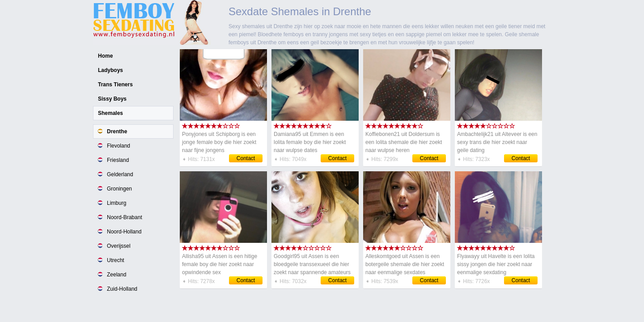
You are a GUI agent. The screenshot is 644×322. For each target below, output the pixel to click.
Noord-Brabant (125, 217)
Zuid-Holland (122, 289)
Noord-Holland (124, 232)
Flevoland (119, 146)
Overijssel (119, 246)
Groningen (119, 189)
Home (105, 56)
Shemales (110, 113)
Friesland (118, 160)
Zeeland (117, 275)
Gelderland (120, 174)
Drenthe (117, 131)
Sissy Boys (112, 99)
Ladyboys (110, 70)
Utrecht (116, 260)
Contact (246, 158)
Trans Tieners (115, 85)
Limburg (117, 203)
